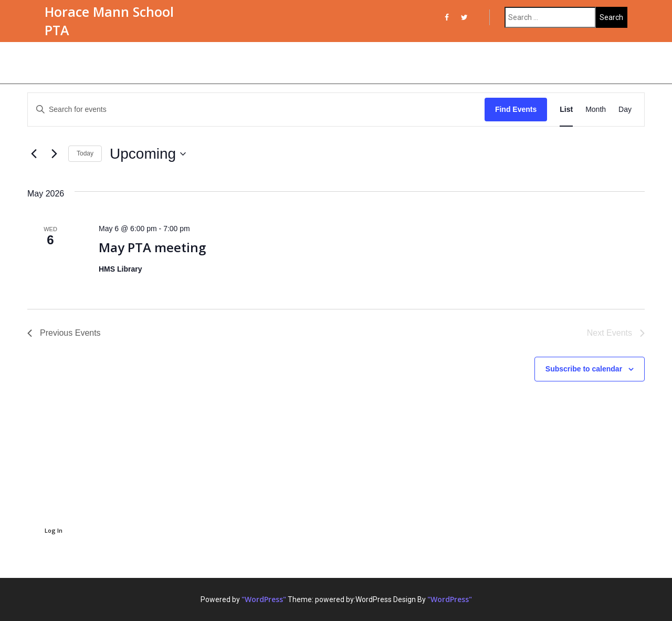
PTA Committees (195, 63)
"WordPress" (264, 599)
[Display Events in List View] (566, 110)
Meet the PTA (119, 63)
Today (85, 153)
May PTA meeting (152, 247)
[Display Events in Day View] (625, 110)
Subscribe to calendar (584, 369)
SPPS (518, 63)
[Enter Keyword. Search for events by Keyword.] (256, 110)
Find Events (516, 109)
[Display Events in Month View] (596, 110)
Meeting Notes (333, 63)
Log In (54, 530)
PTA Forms (266, 63)
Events (62, 63)
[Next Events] (54, 154)
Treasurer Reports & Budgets (435, 63)
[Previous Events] (34, 154)
